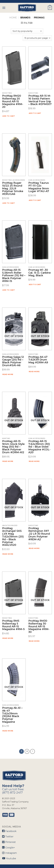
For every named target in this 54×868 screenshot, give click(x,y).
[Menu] (4, 8)
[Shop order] (27, 31)
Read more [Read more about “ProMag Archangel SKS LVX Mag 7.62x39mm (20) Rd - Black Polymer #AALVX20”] (8, 554)
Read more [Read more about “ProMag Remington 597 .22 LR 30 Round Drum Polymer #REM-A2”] (34, 548)
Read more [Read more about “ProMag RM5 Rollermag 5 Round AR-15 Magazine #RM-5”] (8, 638)
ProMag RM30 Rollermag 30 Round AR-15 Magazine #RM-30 (39, 627)
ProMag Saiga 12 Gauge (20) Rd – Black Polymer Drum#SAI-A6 (13, 361)
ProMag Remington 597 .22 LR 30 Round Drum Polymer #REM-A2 (39, 534)
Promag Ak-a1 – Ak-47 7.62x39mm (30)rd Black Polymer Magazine (12, 715)
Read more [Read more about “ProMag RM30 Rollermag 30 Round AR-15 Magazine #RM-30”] (34, 641)
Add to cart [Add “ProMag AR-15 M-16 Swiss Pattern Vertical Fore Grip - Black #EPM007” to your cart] (35, 113)
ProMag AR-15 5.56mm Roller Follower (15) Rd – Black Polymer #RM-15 (14, 276)
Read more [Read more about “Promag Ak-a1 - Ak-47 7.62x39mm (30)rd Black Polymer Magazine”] (8, 731)
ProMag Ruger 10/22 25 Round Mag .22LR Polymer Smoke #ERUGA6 (13, 189)
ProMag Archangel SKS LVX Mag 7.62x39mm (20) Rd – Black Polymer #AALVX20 (13, 537)
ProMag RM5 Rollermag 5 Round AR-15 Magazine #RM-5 (13, 625)
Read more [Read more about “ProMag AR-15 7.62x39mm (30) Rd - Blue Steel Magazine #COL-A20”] (34, 461)
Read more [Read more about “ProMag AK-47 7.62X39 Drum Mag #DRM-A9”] (34, 372)
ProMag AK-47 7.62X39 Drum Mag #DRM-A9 (38, 360)
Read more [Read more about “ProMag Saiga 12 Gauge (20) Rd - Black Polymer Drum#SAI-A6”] (8, 374)
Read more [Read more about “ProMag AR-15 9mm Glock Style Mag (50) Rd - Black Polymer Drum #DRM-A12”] (8, 461)
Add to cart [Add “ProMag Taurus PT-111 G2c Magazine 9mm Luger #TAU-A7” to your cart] (35, 200)
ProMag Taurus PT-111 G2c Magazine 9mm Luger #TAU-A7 (39, 187)
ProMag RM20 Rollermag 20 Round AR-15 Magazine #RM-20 (13, 102)
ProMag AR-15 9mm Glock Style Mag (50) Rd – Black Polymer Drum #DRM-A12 (13, 447)
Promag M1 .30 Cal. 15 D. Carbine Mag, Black (40, 273)
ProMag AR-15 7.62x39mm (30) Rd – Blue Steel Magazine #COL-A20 (39, 447)
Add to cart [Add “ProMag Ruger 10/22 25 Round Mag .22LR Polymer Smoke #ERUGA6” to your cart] (9, 203)
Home (13, 18)
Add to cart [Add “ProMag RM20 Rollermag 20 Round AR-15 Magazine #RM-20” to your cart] (9, 116)
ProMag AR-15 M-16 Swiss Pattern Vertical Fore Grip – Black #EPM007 (40, 100)
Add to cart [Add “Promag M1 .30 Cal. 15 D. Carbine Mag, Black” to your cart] (35, 284)
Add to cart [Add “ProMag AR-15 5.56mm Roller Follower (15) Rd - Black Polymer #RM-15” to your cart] (9, 290)
